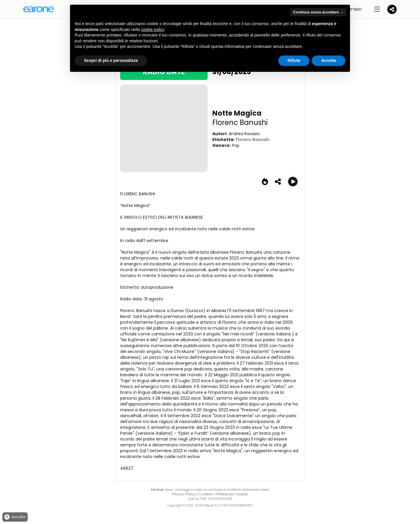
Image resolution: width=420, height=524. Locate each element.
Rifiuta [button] (294, 60)
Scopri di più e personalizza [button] (111, 60)
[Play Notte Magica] (293, 182)
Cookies (206, 494)
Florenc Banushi (240, 122)
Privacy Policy (184, 494)
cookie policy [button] (152, 29)
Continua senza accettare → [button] (318, 12)
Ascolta (14, 517)
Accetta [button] (329, 60)
